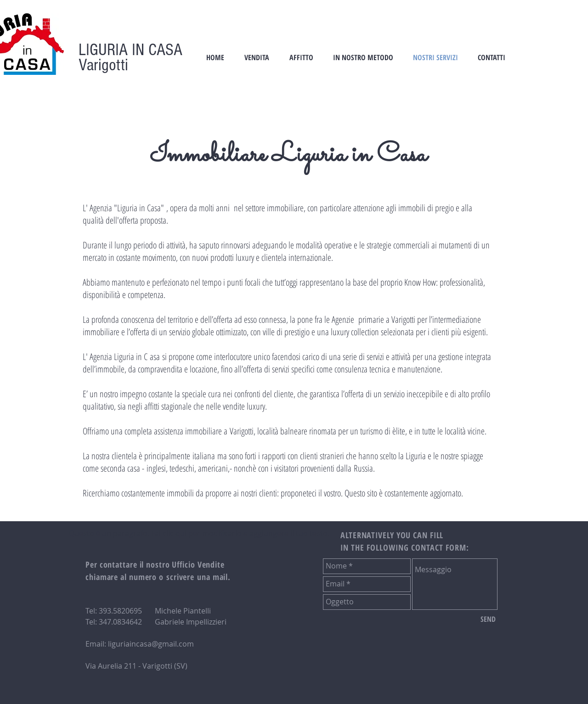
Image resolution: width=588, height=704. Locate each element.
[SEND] (488, 620)
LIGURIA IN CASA (130, 50)
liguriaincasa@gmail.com (151, 644)
